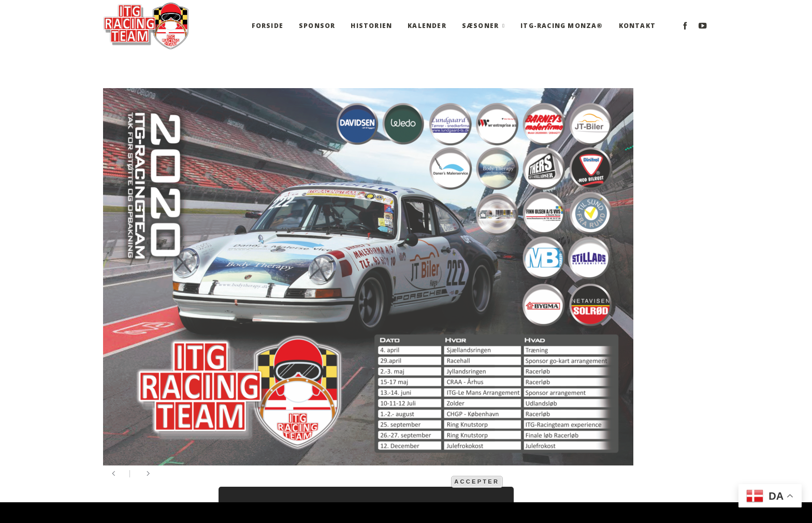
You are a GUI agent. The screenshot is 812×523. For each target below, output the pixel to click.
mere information (416, 481)
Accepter (477, 482)
